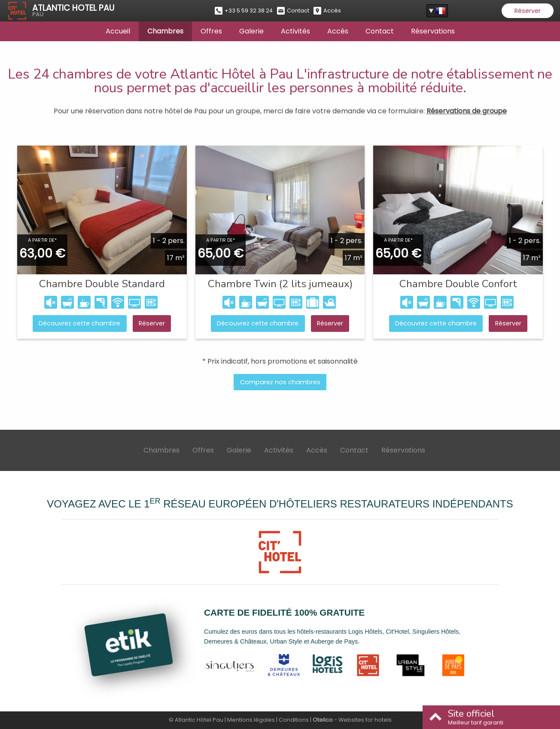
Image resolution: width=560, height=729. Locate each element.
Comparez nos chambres (280, 382)
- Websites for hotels (352, 720)
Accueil (118, 31)
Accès (338, 31)
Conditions (294, 720)
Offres (211, 31)
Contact (380, 31)
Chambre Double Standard (102, 284)
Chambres (165, 31)
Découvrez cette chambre (79, 323)
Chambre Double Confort (458, 284)
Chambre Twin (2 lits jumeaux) (280, 284)
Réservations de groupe (467, 111)
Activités (295, 31)
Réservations (433, 31)
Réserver (528, 11)
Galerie (251, 31)
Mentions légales (251, 720)
